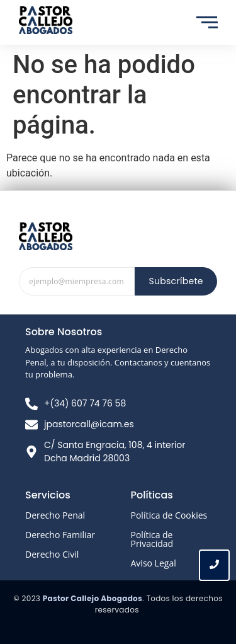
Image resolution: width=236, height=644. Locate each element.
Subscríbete (176, 281)
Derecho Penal (55, 515)
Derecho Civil (52, 554)
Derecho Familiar (60, 535)
